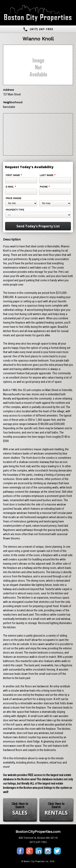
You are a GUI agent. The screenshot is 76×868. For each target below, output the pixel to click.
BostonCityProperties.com (38, 832)
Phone (45, 187)
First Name (14, 175)
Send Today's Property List (38, 226)
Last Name (48, 175)
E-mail (11, 187)
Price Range (13, 198)
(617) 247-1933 (38, 29)
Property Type (15, 210)
